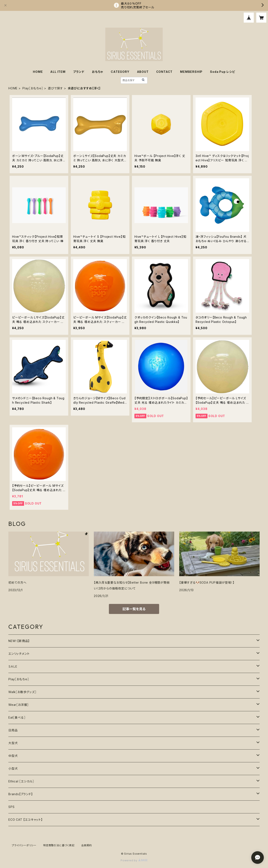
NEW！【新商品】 (19, 641)
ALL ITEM (58, 72)
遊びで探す (55, 88)
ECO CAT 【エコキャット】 (26, 820)
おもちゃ (98, 72)
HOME (38, 72)
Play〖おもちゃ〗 (33, 88)
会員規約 (87, 845)
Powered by (134, 860)
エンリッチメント (19, 654)
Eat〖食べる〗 (17, 717)
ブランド (79, 72)
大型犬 (13, 743)
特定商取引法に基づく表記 (59, 845)
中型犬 (13, 756)
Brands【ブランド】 (21, 794)
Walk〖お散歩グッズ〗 (22, 692)
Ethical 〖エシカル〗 (21, 781)
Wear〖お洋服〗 (19, 705)
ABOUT (143, 72)
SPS (11, 807)
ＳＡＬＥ (13, 666)
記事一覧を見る (134, 609)
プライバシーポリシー (24, 845)
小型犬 (13, 768)
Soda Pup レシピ (223, 72)
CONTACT (164, 72)
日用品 (13, 730)
